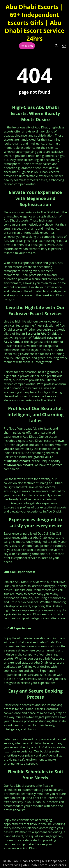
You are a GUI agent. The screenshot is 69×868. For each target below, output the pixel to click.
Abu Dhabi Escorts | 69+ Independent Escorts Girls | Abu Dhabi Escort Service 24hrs (35, 23)
